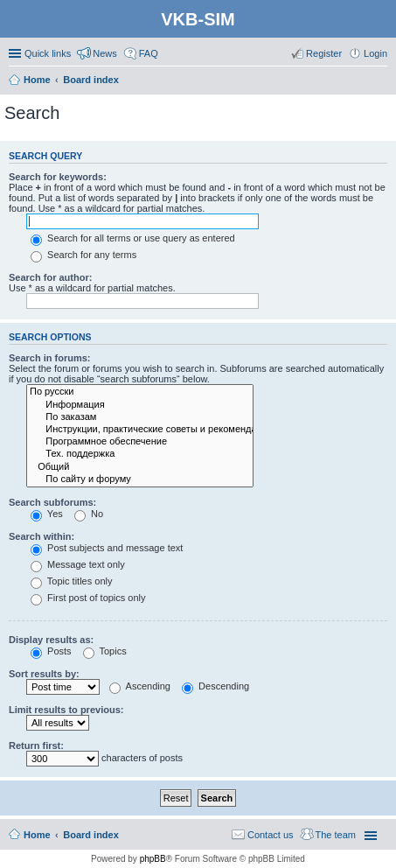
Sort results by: (44, 674)
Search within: (42, 536)
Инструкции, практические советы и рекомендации (140, 430)
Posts (51, 651)
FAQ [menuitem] (149, 53)
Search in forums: (50, 358)
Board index (91, 835)
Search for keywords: (58, 177)
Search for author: (50, 277)
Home (37, 835)
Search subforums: (52, 502)
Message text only (78, 564)
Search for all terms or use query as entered (133, 238)
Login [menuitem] (375, 53)
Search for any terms (83, 255)
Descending (215, 686)
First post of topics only (88, 598)
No (89, 514)
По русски (140, 392)
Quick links (48, 53)
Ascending (140, 686)
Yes (47, 514)
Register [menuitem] (324, 53)
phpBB (153, 859)
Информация (140, 405)
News (105, 53)
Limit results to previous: (66, 710)
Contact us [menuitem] (271, 835)
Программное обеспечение (140, 442)
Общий (140, 467)
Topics (105, 651)
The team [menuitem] (336, 835)
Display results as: (51, 640)
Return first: (36, 745)
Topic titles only (71, 581)
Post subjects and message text (107, 548)
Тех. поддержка (140, 454)
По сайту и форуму (140, 479)
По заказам (140, 417)
